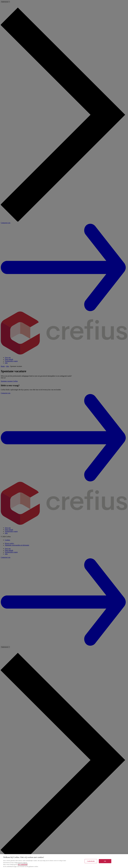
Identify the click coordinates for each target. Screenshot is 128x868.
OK (105, 862)
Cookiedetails (91, 862)
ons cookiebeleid (23, 865)
